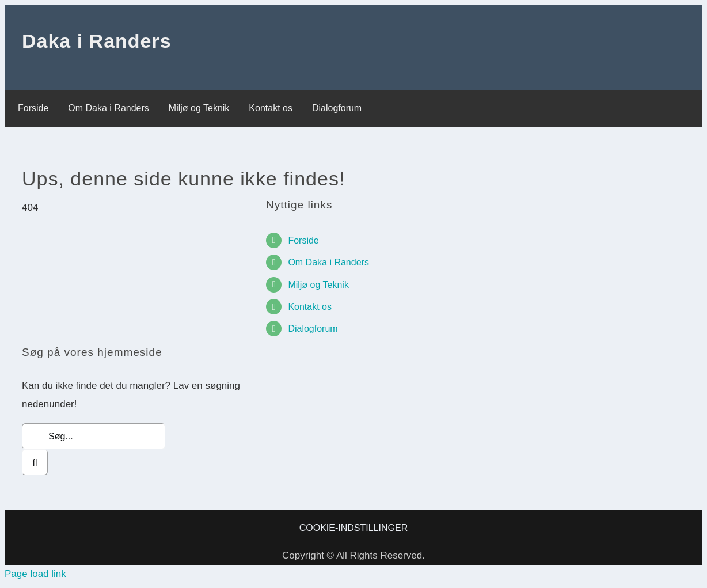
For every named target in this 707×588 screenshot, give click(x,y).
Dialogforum (313, 329)
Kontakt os (310, 307)
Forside (303, 240)
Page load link (35, 574)
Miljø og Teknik (318, 285)
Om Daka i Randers (328, 262)
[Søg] (35, 462)
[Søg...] (94, 436)
